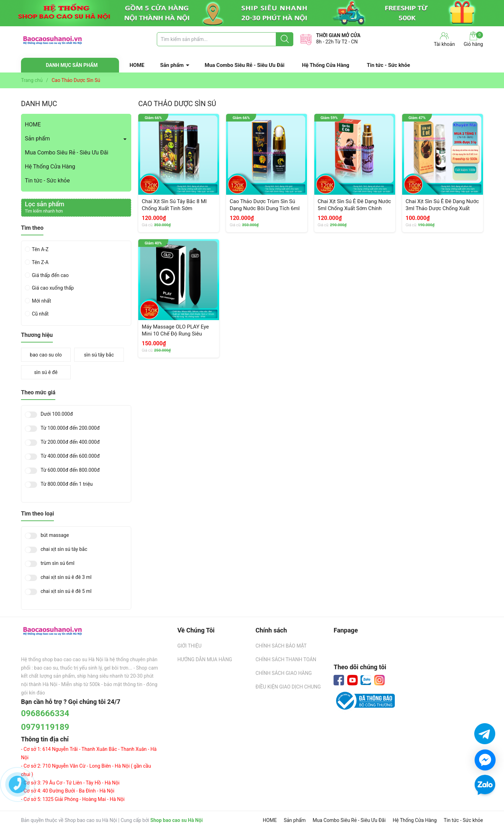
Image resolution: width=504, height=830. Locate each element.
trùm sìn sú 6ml (58, 563)
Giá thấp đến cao (50, 275)
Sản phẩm (172, 65)
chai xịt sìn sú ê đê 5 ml (66, 591)
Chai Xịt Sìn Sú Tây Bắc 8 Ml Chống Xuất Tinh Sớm (174, 205)
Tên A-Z (40, 249)
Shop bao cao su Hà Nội (177, 820)
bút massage (55, 535)
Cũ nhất (40, 314)
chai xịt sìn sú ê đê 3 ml (66, 577)
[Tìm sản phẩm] (225, 39)
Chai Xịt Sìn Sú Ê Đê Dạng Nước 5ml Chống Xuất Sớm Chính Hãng (355, 208)
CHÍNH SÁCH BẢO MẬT (281, 646)
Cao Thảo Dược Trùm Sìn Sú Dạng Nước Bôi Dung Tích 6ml (265, 205)
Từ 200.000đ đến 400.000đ (70, 442)
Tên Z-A (40, 262)
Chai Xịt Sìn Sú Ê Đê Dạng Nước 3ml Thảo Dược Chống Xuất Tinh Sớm (442, 208)
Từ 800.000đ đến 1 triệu (67, 484)
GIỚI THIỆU (190, 646)
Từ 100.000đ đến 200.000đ (70, 428)
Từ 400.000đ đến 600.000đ (70, 456)
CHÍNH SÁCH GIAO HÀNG (284, 673)
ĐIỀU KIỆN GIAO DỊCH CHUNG (288, 687)
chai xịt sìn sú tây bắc (64, 549)
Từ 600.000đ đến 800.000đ (70, 470)
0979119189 (45, 727)
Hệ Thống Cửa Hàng (326, 65)
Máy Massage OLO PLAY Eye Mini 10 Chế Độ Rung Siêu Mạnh (175, 334)
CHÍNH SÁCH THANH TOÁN (286, 659)
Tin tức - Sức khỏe (388, 65)
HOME (137, 65)
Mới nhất (41, 301)
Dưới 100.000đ (57, 414)
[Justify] (285, 39)
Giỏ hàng (473, 39)
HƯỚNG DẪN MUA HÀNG (205, 659)
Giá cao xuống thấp (53, 288)
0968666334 (45, 713)
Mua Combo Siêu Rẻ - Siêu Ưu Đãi (245, 65)
